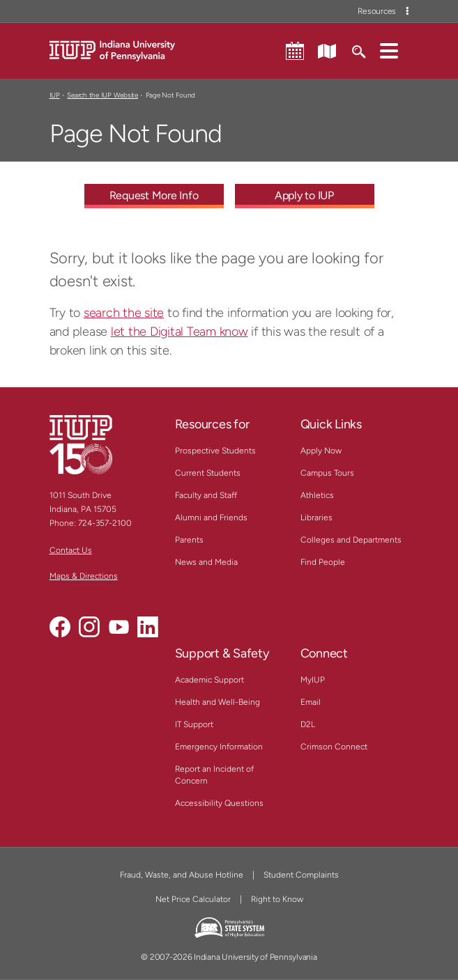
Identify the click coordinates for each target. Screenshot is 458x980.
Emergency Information (219, 747)
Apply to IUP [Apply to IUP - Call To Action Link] (304, 195)
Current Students (208, 473)
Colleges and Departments (351, 540)
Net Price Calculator (193, 899)
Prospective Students (215, 451)
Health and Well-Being (217, 702)
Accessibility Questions (219, 803)
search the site (124, 313)
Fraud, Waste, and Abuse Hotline (182, 875)
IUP (55, 95)
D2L (308, 724)
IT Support (194, 724)
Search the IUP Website (102, 95)
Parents (189, 540)
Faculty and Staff (206, 495)
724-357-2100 (105, 523)
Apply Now (321, 451)
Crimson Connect (334, 747)
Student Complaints (301, 875)
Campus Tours (327, 473)
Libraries (316, 518)
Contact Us (71, 550)
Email (311, 702)
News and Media (206, 562)
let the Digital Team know (180, 332)
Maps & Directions (84, 576)
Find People (323, 562)
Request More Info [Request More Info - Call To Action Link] (154, 195)
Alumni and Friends (211, 518)
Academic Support (209, 680)
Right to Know (277, 899)
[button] (389, 50)
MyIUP (313, 680)
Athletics (317, 495)
